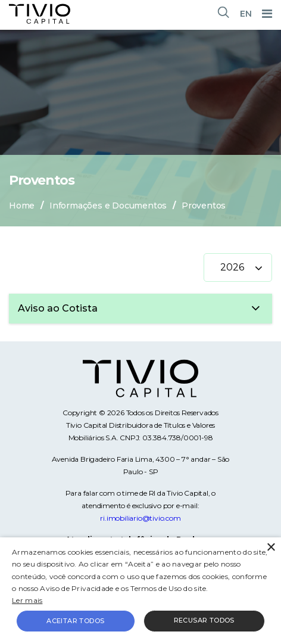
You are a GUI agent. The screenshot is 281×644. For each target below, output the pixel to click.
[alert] (140, 591)
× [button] (271, 548)
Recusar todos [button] (204, 620)
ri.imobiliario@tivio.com (140, 518)
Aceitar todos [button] (75, 621)
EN (246, 14)
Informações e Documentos (108, 206)
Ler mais (27, 600)
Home (22, 206)
